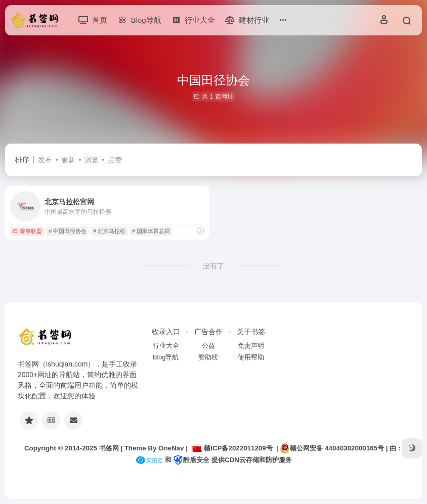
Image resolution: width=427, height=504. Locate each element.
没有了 (213, 266)
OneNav (171, 448)
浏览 (92, 160)
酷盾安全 (191, 460)
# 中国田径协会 (68, 231)
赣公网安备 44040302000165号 (332, 448)
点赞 (115, 160)
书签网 (109, 448)
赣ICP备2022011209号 (232, 448)
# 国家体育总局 (151, 231)
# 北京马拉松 (109, 231)
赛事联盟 (27, 231)
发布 (45, 160)
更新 (68, 160)
